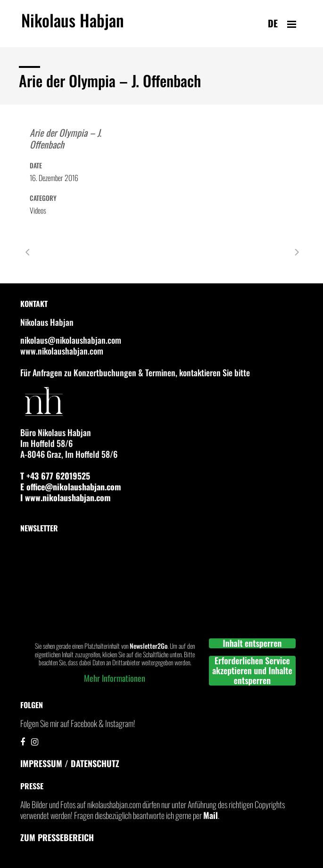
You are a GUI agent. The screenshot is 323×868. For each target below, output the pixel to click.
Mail (211, 815)
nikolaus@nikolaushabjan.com (71, 340)
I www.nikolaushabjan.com (66, 497)
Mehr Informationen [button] (115, 678)
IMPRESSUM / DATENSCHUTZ (70, 763)
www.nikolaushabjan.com (62, 351)
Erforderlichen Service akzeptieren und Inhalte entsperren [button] (252, 671)
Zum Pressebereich (57, 837)
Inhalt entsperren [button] (252, 643)
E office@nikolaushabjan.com (71, 487)
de (273, 23)
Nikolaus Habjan (73, 25)
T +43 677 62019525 (55, 476)
